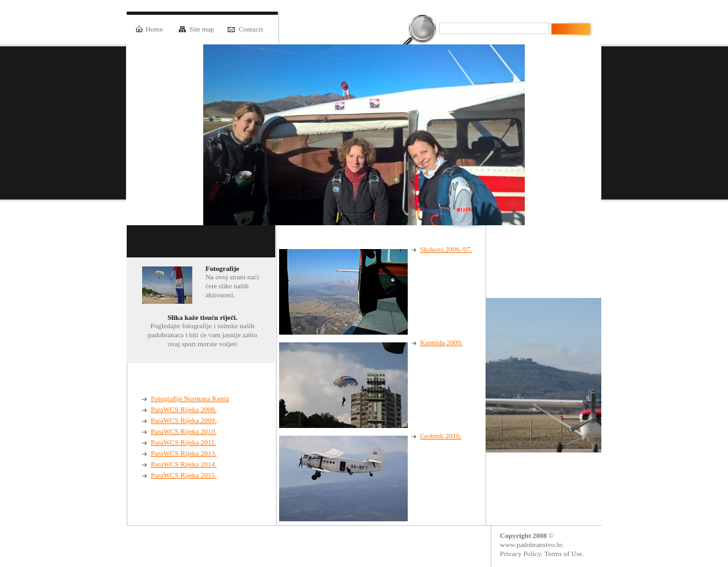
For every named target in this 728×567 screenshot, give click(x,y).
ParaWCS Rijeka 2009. (183, 420)
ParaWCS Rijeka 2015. (183, 475)
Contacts (246, 29)
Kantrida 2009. (441, 342)
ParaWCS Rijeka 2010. (183, 431)
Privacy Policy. (521, 553)
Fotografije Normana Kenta (190, 398)
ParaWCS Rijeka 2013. (183, 453)
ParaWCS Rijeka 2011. (183, 442)
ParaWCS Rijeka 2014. (183, 464)
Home (149, 29)
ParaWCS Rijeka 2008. (183, 409)
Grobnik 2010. (441, 436)
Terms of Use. (564, 553)
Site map (196, 29)
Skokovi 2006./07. (446, 249)
